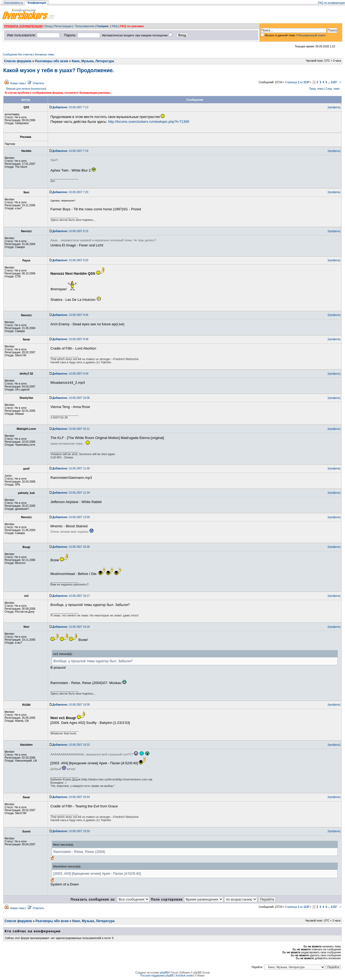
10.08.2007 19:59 (71, 831)
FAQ (115, 26)
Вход (48, 26)
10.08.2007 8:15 (70, 231)
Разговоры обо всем (52, 61)
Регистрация (63, 26)
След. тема (332, 89)
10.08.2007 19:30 (71, 705)
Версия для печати (18, 89)
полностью (38, 89)
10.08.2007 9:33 (70, 260)
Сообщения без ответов (18, 55)
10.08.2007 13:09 (71, 517)
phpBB (164, 973)
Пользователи (84, 26)
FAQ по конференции (331, 3)
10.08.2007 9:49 (70, 374)
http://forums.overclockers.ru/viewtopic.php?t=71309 (149, 122)
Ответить (38, 83)
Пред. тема (316, 89)
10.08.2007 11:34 (71, 493)
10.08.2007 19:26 (71, 627)
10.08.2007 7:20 (70, 192)
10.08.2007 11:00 (71, 468)
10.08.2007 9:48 (70, 339)
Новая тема (17, 83)
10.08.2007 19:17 (71, 596)
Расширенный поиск (312, 35)
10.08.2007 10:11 (71, 429)
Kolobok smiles (185, 976)
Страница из (297, 82)
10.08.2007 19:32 (71, 745)
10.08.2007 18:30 (71, 547)
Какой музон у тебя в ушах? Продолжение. (59, 70)
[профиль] (334, 107)
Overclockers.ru (13, 3)
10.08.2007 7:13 (70, 107)
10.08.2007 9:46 (70, 315)
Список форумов (18, 61)
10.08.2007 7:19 (70, 151)
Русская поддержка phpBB (157, 976)
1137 (334, 82)
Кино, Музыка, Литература (93, 61)
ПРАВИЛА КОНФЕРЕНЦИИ (23, 26)
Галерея (102, 26)
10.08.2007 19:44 (71, 797)
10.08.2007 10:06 (71, 398)
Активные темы (44, 55)
